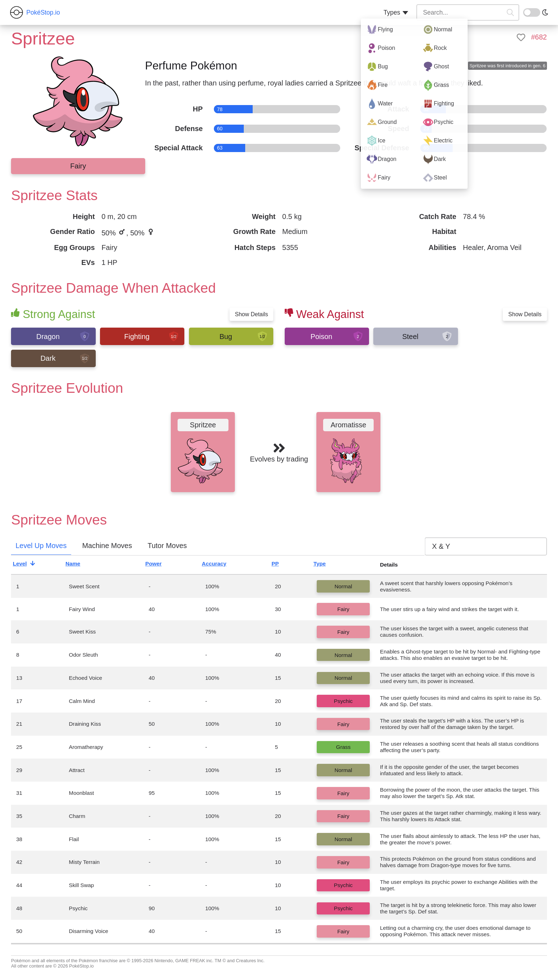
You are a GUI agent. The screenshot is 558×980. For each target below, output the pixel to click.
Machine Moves (107, 546)
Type (326, 565)
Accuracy (220, 565)
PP (281, 565)
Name (79, 565)
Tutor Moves (167, 546)
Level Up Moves (41, 546)
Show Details (251, 314)
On (527, 12)
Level (26, 565)
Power (159, 565)
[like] (521, 37)
